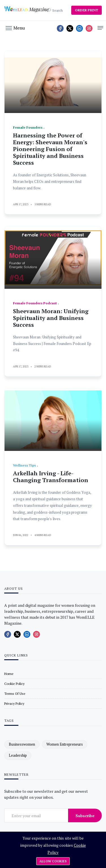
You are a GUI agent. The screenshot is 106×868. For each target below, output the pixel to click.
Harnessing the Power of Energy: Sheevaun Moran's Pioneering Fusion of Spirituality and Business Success (50, 149)
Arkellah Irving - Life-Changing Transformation (51, 477)
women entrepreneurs (65, 744)
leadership (18, 755)
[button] (15, 28)
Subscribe (85, 816)
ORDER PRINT (86, 10)
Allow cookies (53, 861)
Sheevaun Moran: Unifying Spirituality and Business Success (51, 318)
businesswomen (22, 744)
